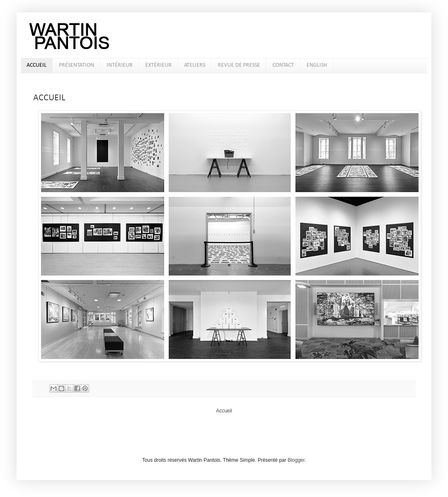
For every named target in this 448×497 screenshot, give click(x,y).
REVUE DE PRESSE (239, 65)
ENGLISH (317, 65)
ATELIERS (195, 65)
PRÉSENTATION (77, 65)
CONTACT (283, 65)
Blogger (296, 460)
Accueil (224, 411)
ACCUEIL (37, 65)
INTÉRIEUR (120, 65)
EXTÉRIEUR (158, 65)
